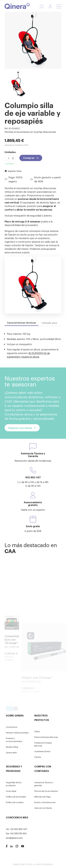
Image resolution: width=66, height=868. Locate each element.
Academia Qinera (42, 751)
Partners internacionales (17, 733)
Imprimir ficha (13, 171)
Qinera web (11, 752)
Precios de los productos (46, 791)
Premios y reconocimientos (14, 740)
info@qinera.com (14, 838)
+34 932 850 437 (18, 829)
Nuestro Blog (12, 747)
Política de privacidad (16, 797)
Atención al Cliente (43, 808)
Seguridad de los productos (14, 784)
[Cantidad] (10, 158)
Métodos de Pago (43, 797)
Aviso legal (11, 791)
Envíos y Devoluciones (45, 802)
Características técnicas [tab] (21, 323)
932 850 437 (33, 477)
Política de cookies (15, 802)
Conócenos (12, 727)
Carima (38, 757)
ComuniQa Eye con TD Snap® (12, 659)
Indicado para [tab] (49, 323)
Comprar (29, 158)
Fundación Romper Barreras (43, 744)
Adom (37, 731)
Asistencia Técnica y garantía (44, 784)
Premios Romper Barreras (46, 737)
